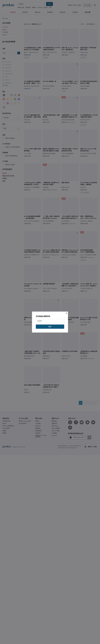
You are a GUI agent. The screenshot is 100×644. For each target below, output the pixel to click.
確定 (50, 327)
